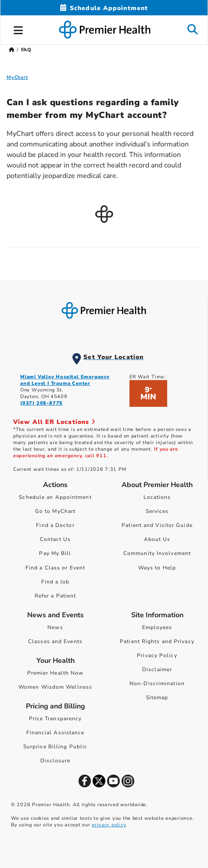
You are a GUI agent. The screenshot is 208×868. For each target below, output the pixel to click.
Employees (157, 627)
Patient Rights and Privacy (157, 641)
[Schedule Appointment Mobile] (104, 8)
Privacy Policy (157, 655)
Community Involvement (157, 553)
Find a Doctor (55, 525)
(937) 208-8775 (41, 403)
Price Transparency (56, 719)
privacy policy (109, 825)
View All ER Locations (54, 422)
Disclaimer (157, 669)
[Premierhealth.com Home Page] (12, 50)
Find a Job (56, 582)
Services (157, 511)
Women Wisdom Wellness (55, 687)
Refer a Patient (56, 596)
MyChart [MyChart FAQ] (17, 77)
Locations (157, 497)
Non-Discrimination (157, 683)
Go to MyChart (55, 511)
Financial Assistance (56, 733)
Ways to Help (157, 568)
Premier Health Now (56, 673)
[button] (18, 29)
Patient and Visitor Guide (157, 525)
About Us (157, 539)
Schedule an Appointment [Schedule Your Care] (55, 497)
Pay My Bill (55, 553)
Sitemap (157, 697)
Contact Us (56, 539)
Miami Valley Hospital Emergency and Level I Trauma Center (65, 380)
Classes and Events (55, 641)
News (55, 627)
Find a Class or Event (55, 568)
